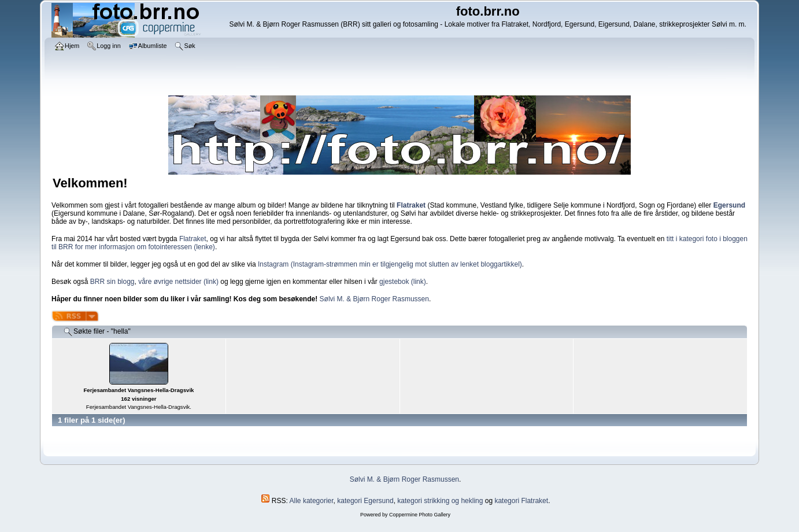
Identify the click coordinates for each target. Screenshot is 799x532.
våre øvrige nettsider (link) (178, 282)
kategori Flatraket (521, 501)
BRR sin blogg (112, 282)
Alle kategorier (312, 501)
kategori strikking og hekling (440, 501)
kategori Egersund (365, 501)
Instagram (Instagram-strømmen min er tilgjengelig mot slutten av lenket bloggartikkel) (390, 264)
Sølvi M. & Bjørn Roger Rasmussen (374, 299)
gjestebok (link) (403, 282)
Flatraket (193, 239)
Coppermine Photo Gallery (420, 515)
